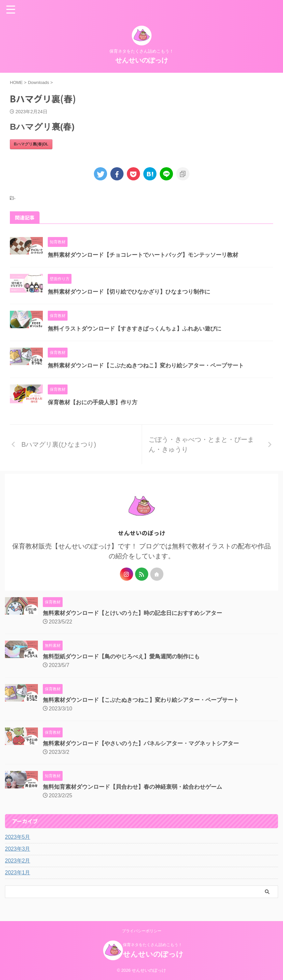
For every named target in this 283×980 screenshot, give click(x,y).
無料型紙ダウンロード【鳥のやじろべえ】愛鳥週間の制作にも (126, 656)
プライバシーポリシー (142, 931)
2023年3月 (18, 849)
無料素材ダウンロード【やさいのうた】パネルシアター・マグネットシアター (147, 743)
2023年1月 (18, 873)
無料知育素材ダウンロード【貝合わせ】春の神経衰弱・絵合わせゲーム (138, 787)
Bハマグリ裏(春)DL (31, 144)
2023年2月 (18, 861)
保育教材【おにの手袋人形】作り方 (95, 402)
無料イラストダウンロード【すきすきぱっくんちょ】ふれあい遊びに (140, 329)
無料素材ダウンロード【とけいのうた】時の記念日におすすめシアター (138, 613)
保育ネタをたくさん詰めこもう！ (153, 945)
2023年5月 (18, 837)
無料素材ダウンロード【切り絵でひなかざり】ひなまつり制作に (134, 292)
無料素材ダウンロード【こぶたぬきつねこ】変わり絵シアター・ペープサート (152, 365)
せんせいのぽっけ (142, 60)
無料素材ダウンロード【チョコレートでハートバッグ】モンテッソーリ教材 (149, 255)
